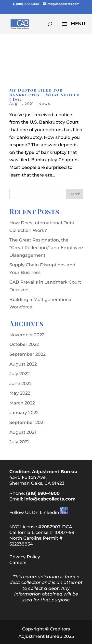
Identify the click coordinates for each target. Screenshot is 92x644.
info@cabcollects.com (50, 499)
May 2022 (20, 393)
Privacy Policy (25, 557)
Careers (18, 563)
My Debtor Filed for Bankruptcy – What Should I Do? (45, 95)
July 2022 (20, 374)
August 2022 (23, 364)
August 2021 (23, 432)
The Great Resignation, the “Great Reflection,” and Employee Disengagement (46, 248)
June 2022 (20, 384)
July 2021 (19, 442)
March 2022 (22, 403)
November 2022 (27, 335)
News (44, 104)
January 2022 (24, 413)
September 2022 (27, 354)
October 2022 (24, 344)
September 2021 (27, 422)
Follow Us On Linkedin (34, 513)
